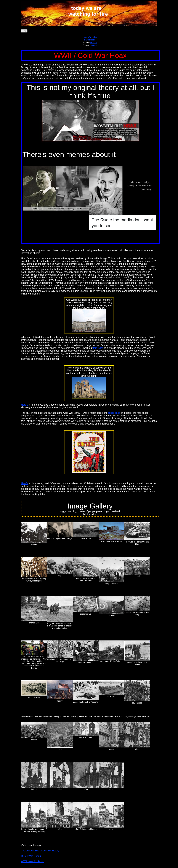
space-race (114, 413)
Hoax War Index (90, 37)
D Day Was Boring (31, 856)
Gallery (94, 43)
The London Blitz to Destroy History (40, 851)
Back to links (90, 40)
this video (98, 348)
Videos (94, 45)
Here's (25, 405)
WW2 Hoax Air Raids (32, 861)
